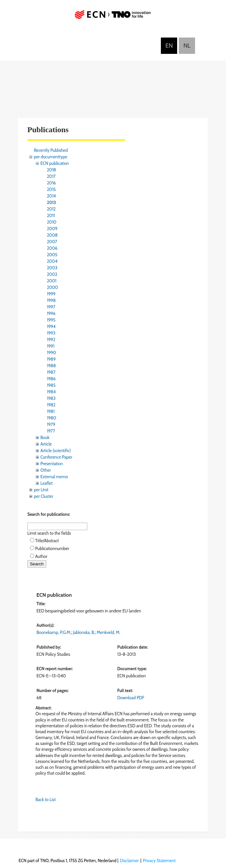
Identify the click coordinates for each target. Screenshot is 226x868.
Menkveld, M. (108, 632)
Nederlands (187, 46)
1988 (51, 366)
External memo (54, 477)
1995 (51, 320)
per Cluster (43, 496)
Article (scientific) (56, 450)
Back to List (46, 799)
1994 (51, 326)
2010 (52, 222)
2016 (51, 183)
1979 (51, 424)
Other (46, 470)
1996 (51, 313)
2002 (52, 274)
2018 (51, 170)
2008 (52, 235)
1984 (51, 392)
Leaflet (47, 483)
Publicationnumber (52, 548)
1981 (51, 411)
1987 (51, 372)
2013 (51, 202)
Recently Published (51, 150)
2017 (51, 176)
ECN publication (55, 163)
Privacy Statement (159, 860)
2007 (52, 242)
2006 (52, 248)
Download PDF (131, 698)
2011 (51, 215)
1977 (51, 431)
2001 (52, 281)
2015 (51, 189)
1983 (51, 398)
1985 (51, 385)
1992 (51, 339)
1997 (51, 307)
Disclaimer (129, 860)
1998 (51, 300)
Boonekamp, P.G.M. (54, 632)
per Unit (41, 490)
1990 (51, 353)
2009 (52, 229)
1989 (51, 359)
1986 (51, 379)
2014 (51, 196)
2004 (52, 261)
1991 (51, 346)
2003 (52, 268)
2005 (52, 255)
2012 (51, 209)
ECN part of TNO (113, 17)
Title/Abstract (47, 541)
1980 (52, 418)
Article (46, 444)
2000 (52, 287)
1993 (51, 333)
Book (45, 437)
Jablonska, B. (84, 632)
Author (41, 556)
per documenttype (50, 157)
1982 (51, 405)
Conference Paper (56, 457)
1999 (51, 294)
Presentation (52, 464)
